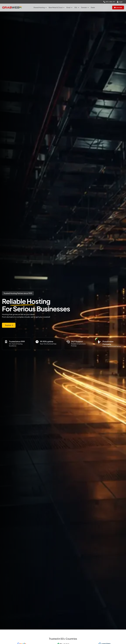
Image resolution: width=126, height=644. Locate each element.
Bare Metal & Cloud (56, 7)
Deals (93, 7)
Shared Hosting (40, 7)
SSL (77, 7)
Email (69, 7)
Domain (85, 7)
